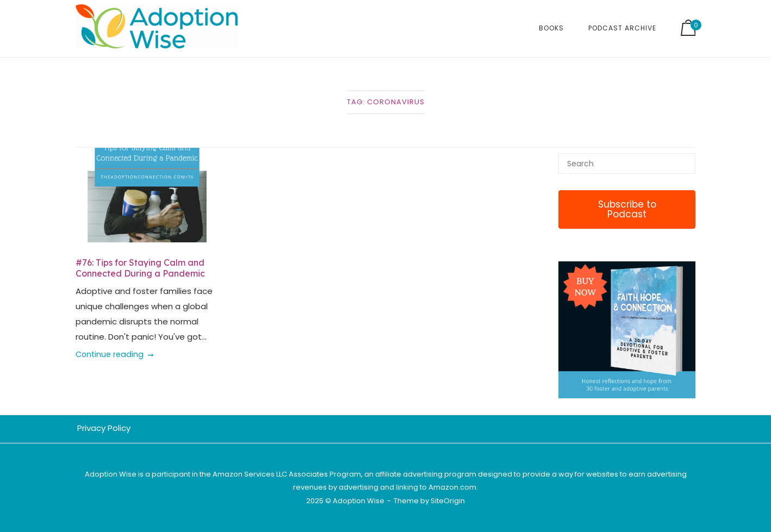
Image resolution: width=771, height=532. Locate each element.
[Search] (683, 159)
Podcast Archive (622, 28)
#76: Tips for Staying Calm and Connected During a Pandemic (140, 268)
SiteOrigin (448, 501)
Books (551, 28)
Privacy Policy (104, 428)
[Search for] (627, 164)
